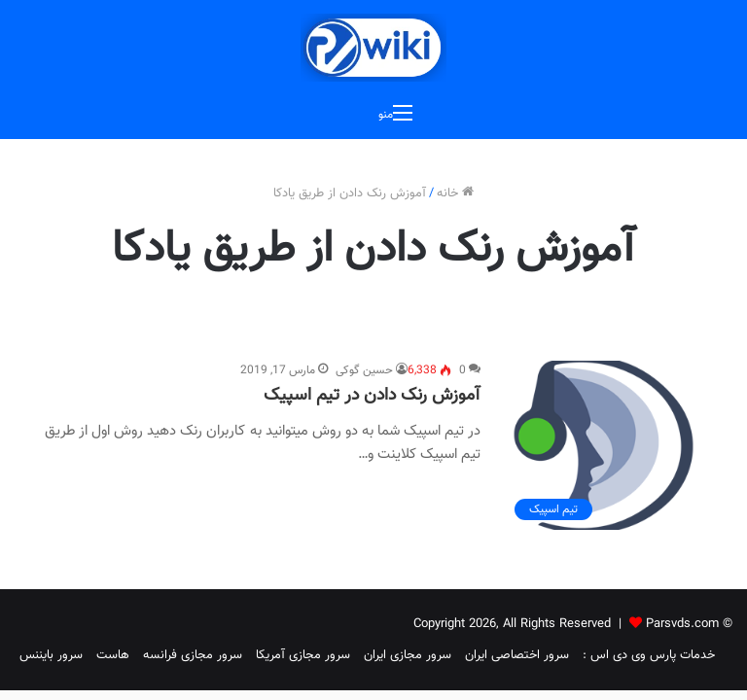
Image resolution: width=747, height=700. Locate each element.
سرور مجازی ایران (408, 655)
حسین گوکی (364, 370)
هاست (113, 655)
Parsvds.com (682, 624)
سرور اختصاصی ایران (517, 655)
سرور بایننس (51, 655)
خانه (455, 193)
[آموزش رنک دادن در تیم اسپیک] (604, 445)
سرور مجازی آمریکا (303, 655)
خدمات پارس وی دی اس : (649, 655)
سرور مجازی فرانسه (193, 655)
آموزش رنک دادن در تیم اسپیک (372, 396)
